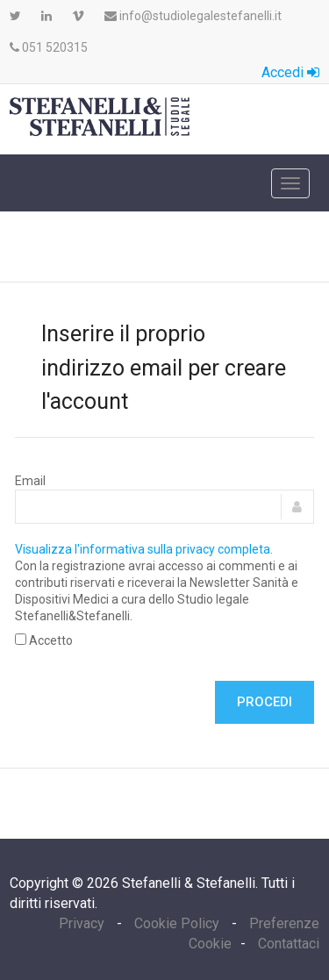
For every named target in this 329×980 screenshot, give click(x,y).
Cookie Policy (177, 923)
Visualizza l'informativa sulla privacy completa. (144, 549)
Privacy (83, 923)
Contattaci (289, 944)
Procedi (265, 702)
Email (30, 481)
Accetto (44, 640)
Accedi (290, 72)
